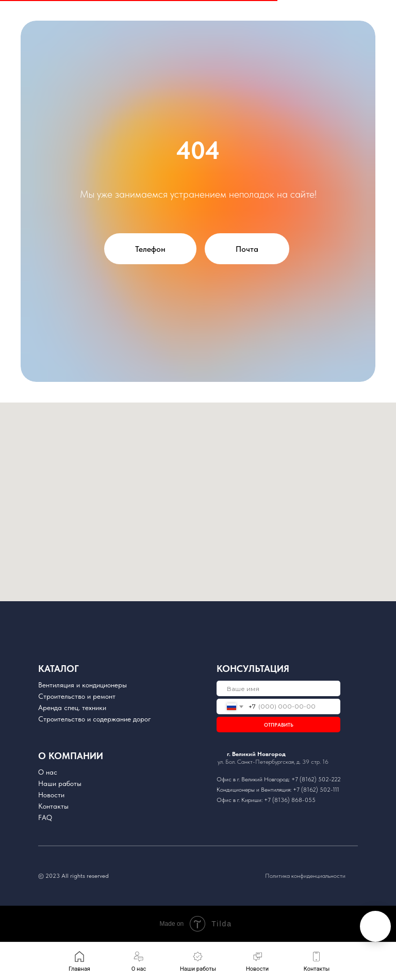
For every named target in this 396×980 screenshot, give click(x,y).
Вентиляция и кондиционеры (82, 685)
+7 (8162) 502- (311, 779)
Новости (51, 795)
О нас (48, 772)
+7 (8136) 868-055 (290, 800)
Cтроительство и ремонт (77, 696)
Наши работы (60, 783)
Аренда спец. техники (72, 708)
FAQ (45, 817)
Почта (247, 249)
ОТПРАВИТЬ (279, 725)
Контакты (53, 806)
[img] (260, 817)
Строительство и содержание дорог (95, 719)
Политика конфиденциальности (305, 876)
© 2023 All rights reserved (73, 876)
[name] (278, 688)
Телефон (150, 249)
